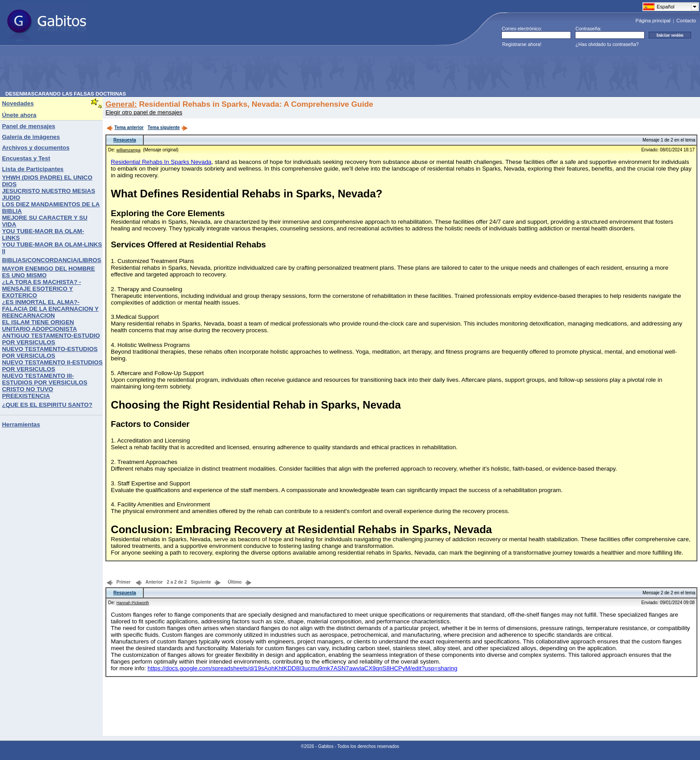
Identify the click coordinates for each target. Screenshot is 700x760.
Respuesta (125, 140)
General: (121, 104)
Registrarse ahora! (522, 44)
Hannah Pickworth (133, 603)
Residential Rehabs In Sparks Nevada (161, 162)
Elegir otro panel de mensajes (144, 112)
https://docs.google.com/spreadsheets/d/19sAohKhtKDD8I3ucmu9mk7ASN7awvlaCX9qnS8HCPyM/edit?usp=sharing (303, 668)
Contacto (686, 21)
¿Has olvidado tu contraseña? (607, 44)
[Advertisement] (168, 71)
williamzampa (129, 150)
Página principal (653, 21)
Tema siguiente (168, 127)
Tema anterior (125, 127)
